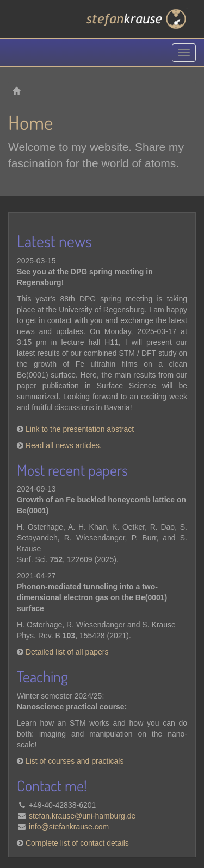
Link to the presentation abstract (80, 429)
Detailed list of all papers (67, 652)
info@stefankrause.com (69, 827)
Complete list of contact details (77, 843)
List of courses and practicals (75, 761)
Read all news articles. (64, 445)
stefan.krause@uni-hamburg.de (82, 816)
